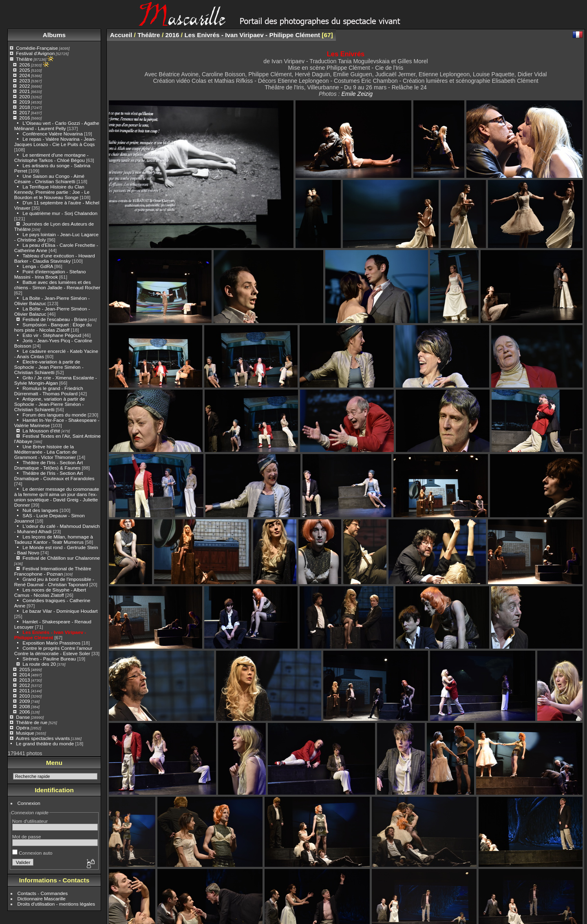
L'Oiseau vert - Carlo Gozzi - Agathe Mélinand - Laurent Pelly (57, 126)
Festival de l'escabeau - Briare (55, 319)
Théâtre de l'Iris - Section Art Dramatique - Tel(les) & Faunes (49, 465)
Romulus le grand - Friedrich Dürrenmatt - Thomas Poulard (49, 391)
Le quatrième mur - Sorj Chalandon (60, 213)
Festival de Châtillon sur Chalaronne (61, 558)
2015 (24, 669)
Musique (25, 733)
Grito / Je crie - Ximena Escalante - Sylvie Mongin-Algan (56, 380)
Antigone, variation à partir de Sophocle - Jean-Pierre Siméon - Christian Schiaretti (50, 404)
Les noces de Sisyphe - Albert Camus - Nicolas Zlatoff (50, 592)
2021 (24, 91)
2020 (24, 96)
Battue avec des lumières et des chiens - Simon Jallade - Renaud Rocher (57, 285)
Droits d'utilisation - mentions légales (56, 904)
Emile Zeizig (357, 94)
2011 (24, 690)
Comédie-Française (37, 48)
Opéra (23, 728)
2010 (24, 696)
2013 (24, 680)
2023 (24, 81)
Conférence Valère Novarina (53, 134)
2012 (24, 685)
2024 (24, 75)
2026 (24, 65)
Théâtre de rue (32, 722)
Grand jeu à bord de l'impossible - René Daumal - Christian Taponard (54, 582)
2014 (24, 675)
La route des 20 (39, 664)
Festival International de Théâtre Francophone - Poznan (53, 571)
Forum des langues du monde (54, 415)
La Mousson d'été (41, 431)
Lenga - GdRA (38, 266)
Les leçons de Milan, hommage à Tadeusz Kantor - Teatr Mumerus (54, 539)
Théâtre (24, 59)
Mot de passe (27, 836)
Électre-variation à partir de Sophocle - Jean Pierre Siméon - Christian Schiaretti (49, 367)
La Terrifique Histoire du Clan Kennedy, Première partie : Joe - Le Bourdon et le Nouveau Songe (52, 192)
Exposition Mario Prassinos (51, 643)
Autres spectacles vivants (43, 738)
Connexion (29, 803)
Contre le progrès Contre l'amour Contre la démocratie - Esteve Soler (53, 651)
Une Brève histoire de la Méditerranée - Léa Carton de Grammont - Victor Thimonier (46, 452)
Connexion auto (32, 853)
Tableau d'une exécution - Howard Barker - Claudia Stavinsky (55, 258)
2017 (24, 112)
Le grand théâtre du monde (45, 743)
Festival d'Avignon (35, 53)
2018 (24, 107)
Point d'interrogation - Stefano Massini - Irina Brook (50, 274)
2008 (24, 706)
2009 (24, 701)
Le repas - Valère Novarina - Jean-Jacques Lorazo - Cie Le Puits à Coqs (55, 142)
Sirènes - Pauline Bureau (49, 659)
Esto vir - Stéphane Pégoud (52, 335)
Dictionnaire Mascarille (42, 899)
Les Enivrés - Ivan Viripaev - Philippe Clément (50, 635)
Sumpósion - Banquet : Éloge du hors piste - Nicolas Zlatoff (53, 327)
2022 (24, 86)
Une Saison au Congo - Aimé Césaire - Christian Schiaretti (49, 179)
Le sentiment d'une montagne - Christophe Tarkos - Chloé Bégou (51, 157)
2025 (24, 70)
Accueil (121, 35)
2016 (24, 118)
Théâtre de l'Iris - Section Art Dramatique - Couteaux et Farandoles (54, 476)
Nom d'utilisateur (30, 821)
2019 (24, 102)
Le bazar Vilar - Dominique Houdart (60, 611)
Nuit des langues (40, 510)
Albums (54, 35)
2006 (24, 712)
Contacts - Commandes (43, 893)
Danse (23, 717)
